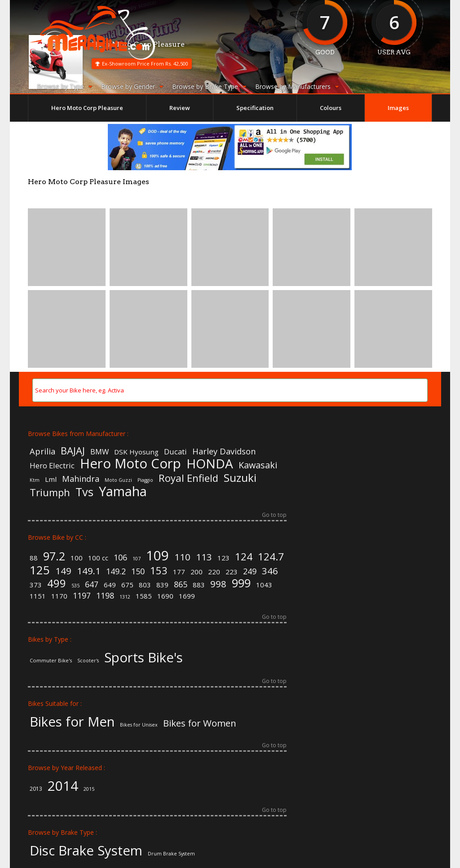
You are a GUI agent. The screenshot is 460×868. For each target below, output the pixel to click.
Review (180, 108)
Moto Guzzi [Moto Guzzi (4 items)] (118, 480)
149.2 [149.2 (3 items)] (116, 572)
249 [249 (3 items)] (250, 572)
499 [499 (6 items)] (57, 584)
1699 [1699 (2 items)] (187, 596)
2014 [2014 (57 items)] (63, 786)
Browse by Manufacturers (297, 86)
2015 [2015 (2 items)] (89, 789)
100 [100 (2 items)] (77, 558)
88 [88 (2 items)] (34, 558)
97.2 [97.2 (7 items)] (54, 556)
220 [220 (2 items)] (214, 572)
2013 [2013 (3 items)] (36, 789)
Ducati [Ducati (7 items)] (175, 452)
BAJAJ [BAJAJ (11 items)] (73, 450)
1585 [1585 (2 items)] (144, 596)
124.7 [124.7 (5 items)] (271, 556)
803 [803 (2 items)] (145, 585)
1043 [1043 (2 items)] (264, 585)
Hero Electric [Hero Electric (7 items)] (52, 466)
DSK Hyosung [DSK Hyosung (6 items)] (136, 452)
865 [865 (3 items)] (181, 585)
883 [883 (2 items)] (199, 585)
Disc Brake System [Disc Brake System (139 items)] (86, 851)
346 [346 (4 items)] (270, 571)
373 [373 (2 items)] (36, 585)
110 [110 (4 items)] (182, 557)
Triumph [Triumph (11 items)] (50, 492)
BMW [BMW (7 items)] (100, 452)
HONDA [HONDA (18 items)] (210, 463)
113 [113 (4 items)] (204, 557)
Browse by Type (64, 86)
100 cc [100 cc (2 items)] (98, 558)
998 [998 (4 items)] (218, 584)
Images (398, 108)
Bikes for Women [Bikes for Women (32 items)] (200, 723)
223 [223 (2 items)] (232, 572)
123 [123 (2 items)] (223, 558)
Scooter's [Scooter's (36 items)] (88, 661)
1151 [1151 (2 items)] (38, 596)
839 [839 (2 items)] (162, 585)
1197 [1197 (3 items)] (82, 596)
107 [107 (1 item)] (137, 559)
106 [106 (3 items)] (120, 558)
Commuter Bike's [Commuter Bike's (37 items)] (51, 660)
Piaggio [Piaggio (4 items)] (145, 480)
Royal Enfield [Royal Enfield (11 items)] (188, 478)
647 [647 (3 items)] (92, 585)
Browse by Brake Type (209, 86)
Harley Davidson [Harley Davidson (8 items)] (224, 451)
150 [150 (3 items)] (138, 572)
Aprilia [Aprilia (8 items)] (42, 451)
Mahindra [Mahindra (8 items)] (81, 479)
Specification (255, 108)
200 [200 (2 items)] (197, 572)
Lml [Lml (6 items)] (51, 479)
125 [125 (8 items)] (40, 570)
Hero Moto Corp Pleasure (87, 108)
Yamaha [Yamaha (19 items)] (123, 491)
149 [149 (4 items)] (63, 571)
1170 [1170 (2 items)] (59, 596)
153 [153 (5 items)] (159, 570)
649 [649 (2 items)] (110, 585)
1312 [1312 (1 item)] (125, 597)
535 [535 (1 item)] (75, 586)
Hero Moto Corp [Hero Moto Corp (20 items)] (130, 464)
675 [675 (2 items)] (127, 585)
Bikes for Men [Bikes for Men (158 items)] (72, 722)
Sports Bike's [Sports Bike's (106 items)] (144, 658)
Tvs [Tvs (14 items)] (84, 492)
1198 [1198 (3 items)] (105, 596)
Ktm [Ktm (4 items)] (35, 480)
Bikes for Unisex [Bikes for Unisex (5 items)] (139, 725)
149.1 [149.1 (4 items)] (89, 571)
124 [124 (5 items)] (244, 556)
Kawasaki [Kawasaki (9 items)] (258, 465)
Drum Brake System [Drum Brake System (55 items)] (171, 854)
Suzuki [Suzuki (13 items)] (240, 478)
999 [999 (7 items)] (241, 583)
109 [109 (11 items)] (157, 556)
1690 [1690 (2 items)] (165, 596)
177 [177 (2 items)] (179, 572)
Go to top (274, 516)
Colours (331, 108)
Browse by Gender (132, 86)
